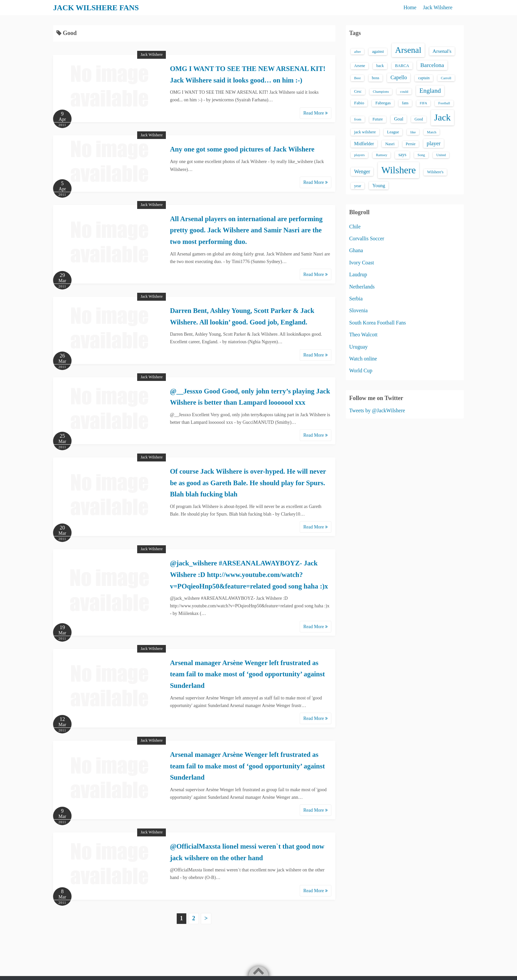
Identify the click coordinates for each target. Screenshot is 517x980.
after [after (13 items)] (357, 51)
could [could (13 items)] (404, 91)
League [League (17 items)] (393, 132)
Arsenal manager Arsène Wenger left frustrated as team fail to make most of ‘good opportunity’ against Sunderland (247, 674)
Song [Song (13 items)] (421, 155)
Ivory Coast (362, 263)
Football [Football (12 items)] (444, 103)
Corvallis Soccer (367, 238)
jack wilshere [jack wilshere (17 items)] (365, 132)
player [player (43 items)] (434, 143)
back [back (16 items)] (380, 66)
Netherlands (362, 287)
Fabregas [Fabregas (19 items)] (383, 103)
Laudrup (358, 274)
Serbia (356, 299)
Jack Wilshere (438, 7)
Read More (316, 113)
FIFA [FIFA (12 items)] (423, 103)
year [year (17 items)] (358, 186)
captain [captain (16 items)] (424, 78)
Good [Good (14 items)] (419, 119)
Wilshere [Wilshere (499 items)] (398, 170)
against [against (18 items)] (378, 51)
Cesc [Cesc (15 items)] (358, 92)
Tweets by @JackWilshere (377, 410)
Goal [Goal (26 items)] (399, 119)
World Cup (361, 371)
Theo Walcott (363, 335)
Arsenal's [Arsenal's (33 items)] (442, 51)
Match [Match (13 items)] (432, 132)
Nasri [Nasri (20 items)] (390, 144)
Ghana (356, 250)
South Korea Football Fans (378, 323)
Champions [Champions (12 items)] (381, 92)
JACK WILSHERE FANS (97, 8)
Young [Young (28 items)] (379, 186)
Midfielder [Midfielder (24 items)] (364, 144)
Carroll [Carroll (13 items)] (446, 78)
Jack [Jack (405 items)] (442, 117)
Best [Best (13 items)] (357, 78)
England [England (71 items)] (430, 91)
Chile (355, 227)
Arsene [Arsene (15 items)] (360, 66)
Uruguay (358, 347)
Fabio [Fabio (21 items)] (359, 103)
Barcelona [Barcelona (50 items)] (432, 65)
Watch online (363, 359)
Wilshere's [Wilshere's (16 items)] (435, 172)
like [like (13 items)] (413, 132)
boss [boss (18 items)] (376, 78)
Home (410, 7)
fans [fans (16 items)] (405, 103)
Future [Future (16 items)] (378, 119)
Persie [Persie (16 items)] (411, 144)
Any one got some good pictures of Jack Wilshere (242, 149)
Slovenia (358, 310)
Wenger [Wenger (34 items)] (362, 171)
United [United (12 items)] (441, 155)
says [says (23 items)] (402, 155)
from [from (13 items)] (358, 119)
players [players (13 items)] (359, 155)
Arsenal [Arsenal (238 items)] (408, 50)
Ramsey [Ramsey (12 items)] (381, 155)
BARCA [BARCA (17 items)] (402, 66)
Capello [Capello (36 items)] (399, 77)
